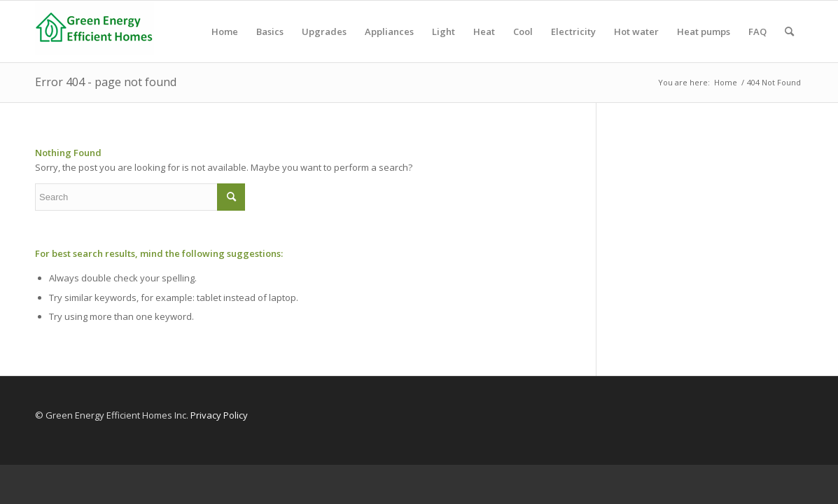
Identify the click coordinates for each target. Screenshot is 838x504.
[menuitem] (225, 31)
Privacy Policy (219, 415)
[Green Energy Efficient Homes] (95, 31)
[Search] (789, 31)
